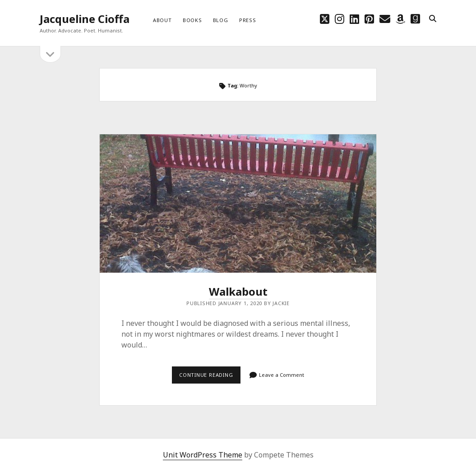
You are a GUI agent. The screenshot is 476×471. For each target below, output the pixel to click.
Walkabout (238, 203)
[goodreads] (415, 19)
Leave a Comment (282, 375)
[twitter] (325, 19)
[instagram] (340, 19)
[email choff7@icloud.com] (385, 19)
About (162, 20)
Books (192, 20)
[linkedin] (354, 19)
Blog (221, 20)
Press (248, 20)
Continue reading (210, 375)
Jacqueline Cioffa (85, 19)
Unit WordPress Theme (203, 455)
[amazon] (400, 19)
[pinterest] (369, 19)
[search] (433, 19)
